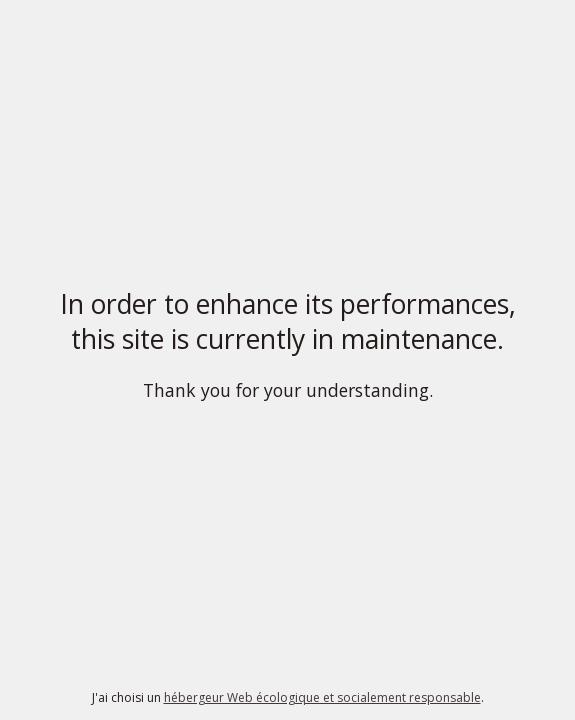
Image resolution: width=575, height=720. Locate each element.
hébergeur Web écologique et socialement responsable (322, 697)
